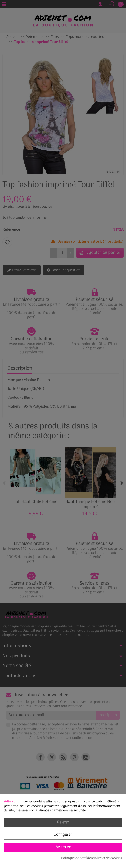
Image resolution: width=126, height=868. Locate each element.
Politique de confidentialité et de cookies (92, 858)
